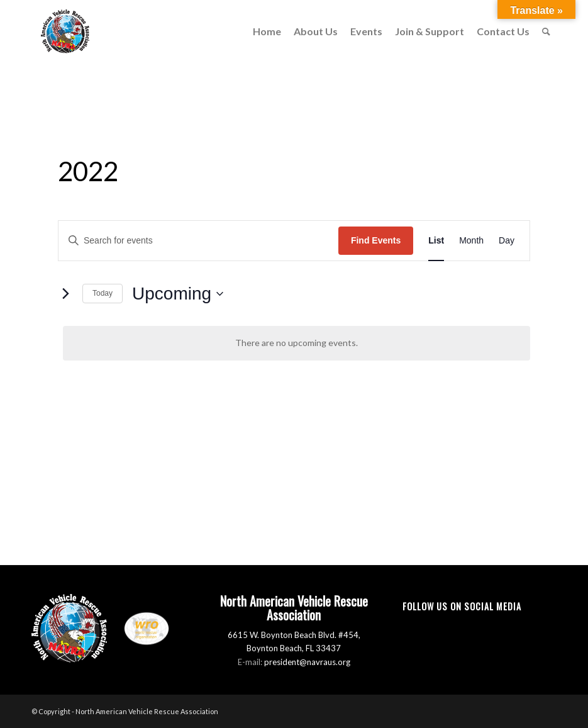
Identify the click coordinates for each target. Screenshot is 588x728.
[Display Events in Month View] (471, 241)
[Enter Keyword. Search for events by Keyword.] (198, 241)
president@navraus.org (307, 662)
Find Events (376, 240)
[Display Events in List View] (436, 241)
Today (103, 293)
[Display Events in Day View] (507, 241)
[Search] (546, 31)
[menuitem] (267, 31)
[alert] (297, 343)
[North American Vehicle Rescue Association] (65, 31)
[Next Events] (65, 294)
